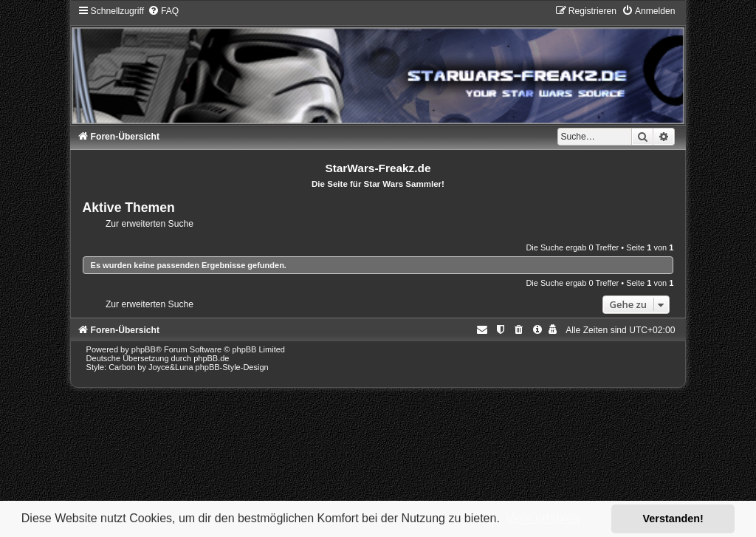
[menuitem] (163, 11)
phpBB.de (211, 358)
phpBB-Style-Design (232, 367)
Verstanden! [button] (673, 519)
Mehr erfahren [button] (542, 518)
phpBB (144, 349)
